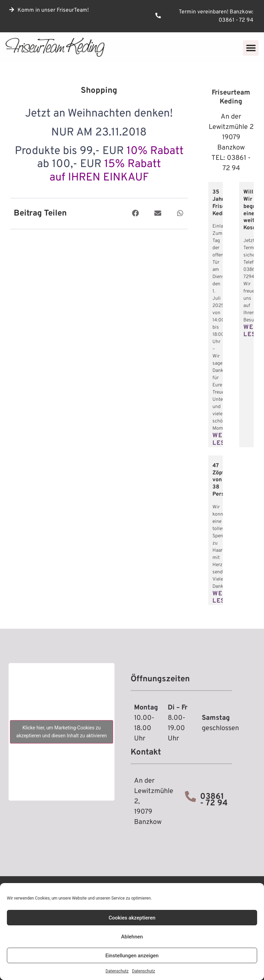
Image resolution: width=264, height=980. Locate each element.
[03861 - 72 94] (190, 796)
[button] (251, 48)
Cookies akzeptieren (132, 918)
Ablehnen (132, 937)
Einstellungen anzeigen (132, 956)
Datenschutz (117, 971)
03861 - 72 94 (214, 800)
